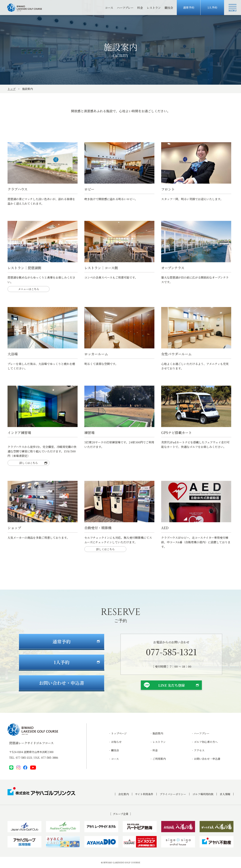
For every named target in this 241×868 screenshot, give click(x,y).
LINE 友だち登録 (171, 686)
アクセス (199, 750)
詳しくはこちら (29, 464)
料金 (140, 8)
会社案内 (124, 794)
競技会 (169, 8)
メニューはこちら (29, 290)
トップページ (119, 733)
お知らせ (116, 742)
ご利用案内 (159, 759)
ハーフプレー (125, 8)
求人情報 (225, 794)
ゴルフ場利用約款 (203, 794)
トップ (11, 89)
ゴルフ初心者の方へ (206, 742)
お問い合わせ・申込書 (207, 759)
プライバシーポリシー (173, 794)
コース (109, 8)
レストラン (154, 8)
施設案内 (158, 733)
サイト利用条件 (144, 794)
